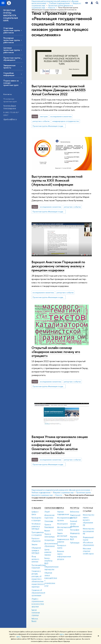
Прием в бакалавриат (49, 526)
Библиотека (75, 512)
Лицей (47, 512)
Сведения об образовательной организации (38, 593)
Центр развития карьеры (48, 552)
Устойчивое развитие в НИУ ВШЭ (36, 526)
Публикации (75, 543)
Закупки (34, 544)
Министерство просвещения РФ (89, 531)
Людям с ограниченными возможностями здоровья (38, 603)
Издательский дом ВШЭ (75, 516)
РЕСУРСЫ (75, 508)
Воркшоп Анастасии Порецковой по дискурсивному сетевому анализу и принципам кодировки (58, 266)
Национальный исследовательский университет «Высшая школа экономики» (61, 490)
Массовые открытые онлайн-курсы (88, 551)
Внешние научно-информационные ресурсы (64, 555)
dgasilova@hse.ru (10, 119)
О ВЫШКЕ (36, 508)
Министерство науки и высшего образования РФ (89, 520)
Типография (75, 530)
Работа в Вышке (35, 620)
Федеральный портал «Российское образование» (88, 541)
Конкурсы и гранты (62, 547)
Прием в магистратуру (50, 535)
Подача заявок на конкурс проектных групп (11, 83)
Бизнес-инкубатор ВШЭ (48, 561)
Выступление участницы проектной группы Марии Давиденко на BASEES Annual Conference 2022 (59, 90)
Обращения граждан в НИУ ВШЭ (36, 550)
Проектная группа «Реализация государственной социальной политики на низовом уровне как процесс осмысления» (49, 126)
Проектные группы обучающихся (12, 59)
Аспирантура (49, 540)
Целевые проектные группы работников (12, 50)
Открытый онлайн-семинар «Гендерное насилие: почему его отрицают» (56, 352)
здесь (62, 634)
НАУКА (61, 508)
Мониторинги (62, 524)
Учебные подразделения (41, 492)
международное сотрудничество (66, 121)
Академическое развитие (63, 541)
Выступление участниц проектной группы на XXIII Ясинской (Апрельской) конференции (57, 180)
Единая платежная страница (36, 613)
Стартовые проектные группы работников (12, 30)
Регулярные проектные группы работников (12, 40)
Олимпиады (49, 521)
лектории (44, 116)
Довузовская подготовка (49, 516)
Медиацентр (75, 533)
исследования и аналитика (61, 116)
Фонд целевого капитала (35, 559)
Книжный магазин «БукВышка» (75, 524)
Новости (59, 495)
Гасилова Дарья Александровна (10, 107)
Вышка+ (47, 531)
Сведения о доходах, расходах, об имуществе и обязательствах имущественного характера (38, 579)
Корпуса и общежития (36, 540)
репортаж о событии (41, 121)
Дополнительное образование (51, 545)
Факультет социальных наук (63, 492)
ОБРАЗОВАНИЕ (52, 508)
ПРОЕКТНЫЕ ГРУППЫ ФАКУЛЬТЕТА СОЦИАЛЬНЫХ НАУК (11, 15)
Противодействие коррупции (39, 566)
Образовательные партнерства (51, 568)
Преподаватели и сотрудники (38, 534)
